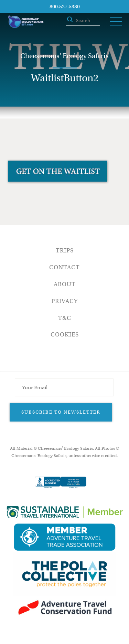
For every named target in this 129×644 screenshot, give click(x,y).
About (65, 284)
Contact (64, 267)
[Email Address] (64, 387)
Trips (65, 251)
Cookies (65, 335)
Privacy (64, 301)
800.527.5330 (65, 7)
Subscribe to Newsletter (61, 412)
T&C (65, 318)
